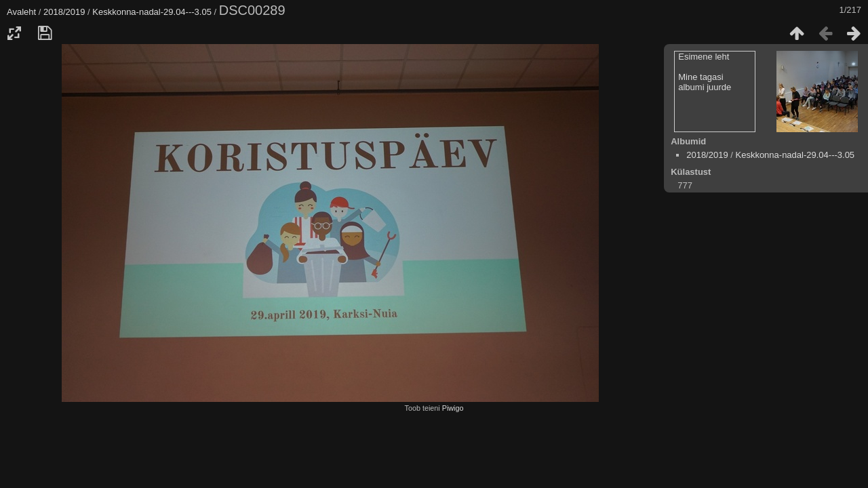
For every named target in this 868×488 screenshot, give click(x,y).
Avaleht (21, 12)
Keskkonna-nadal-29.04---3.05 (152, 12)
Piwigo (453, 408)
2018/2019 (64, 12)
